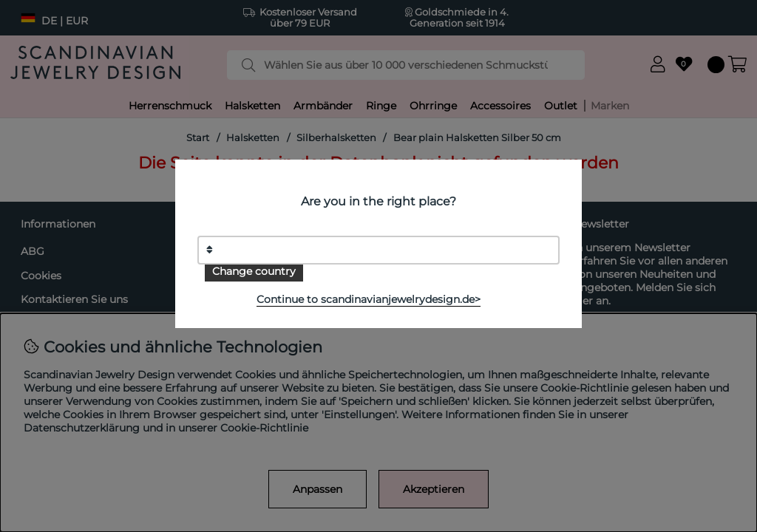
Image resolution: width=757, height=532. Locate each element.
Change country (254, 271)
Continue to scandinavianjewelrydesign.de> (369, 299)
